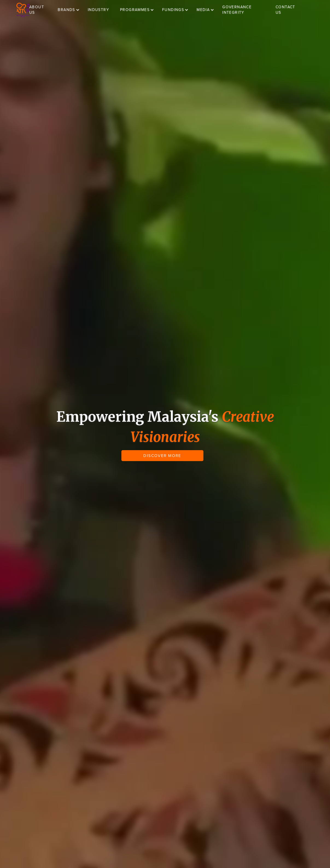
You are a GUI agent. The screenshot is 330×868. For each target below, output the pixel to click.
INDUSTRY (98, 10)
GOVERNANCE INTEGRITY (237, 10)
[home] (23, 10)
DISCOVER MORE (162, 456)
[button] (71, 10)
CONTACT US (285, 10)
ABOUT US (37, 10)
